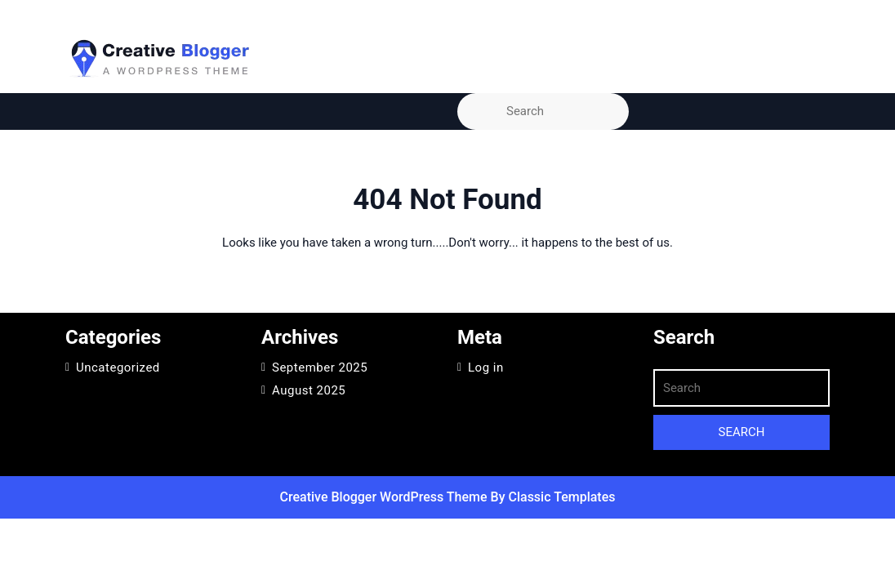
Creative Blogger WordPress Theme (385, 497)
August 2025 (309, 390)
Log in (486, 367)
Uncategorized (118, 367)
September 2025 (320, 367)
